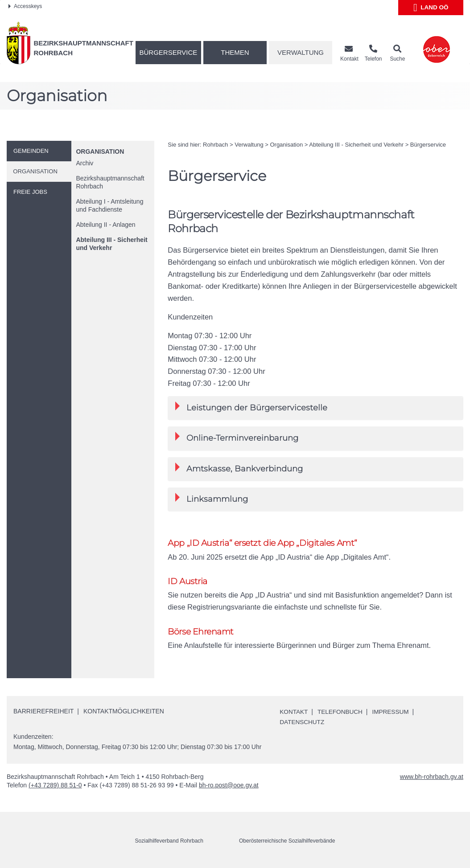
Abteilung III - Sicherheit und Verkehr (111, 244)
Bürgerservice (169, 52)
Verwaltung (301, 52)
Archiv (85, 163)
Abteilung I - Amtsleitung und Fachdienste (109, 205)
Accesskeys (25, 6)
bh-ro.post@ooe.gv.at (229, 786)
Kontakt (294, 712)
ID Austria (188, 582)
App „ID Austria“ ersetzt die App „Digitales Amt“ (262, 543)
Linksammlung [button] (212, 498)
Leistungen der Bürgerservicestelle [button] (251, 407)
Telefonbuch (342, 712)
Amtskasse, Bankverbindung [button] (239, 468)
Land (431, 8)
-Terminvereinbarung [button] (237, 437)
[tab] (315, 408)
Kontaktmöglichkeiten (124, 712)
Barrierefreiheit (43, 712)
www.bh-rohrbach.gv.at (432, 777)
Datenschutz (303, 723)
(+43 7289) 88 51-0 (55, 786)
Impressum (394, 712)
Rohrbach (215, 145)
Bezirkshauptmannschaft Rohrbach (110, 182)
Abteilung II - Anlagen (105, 225)
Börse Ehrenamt (201, 632)
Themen (235, 52)
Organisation (100, 151)
